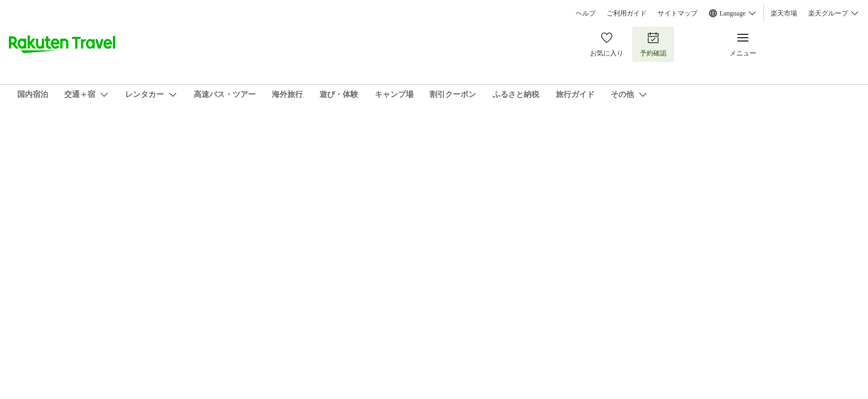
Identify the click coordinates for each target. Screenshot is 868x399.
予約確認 (653, 44)
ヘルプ (586, 13)
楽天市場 (784, 13)
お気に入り (607, 44)
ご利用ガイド (627, 13)
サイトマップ (678, 13)
